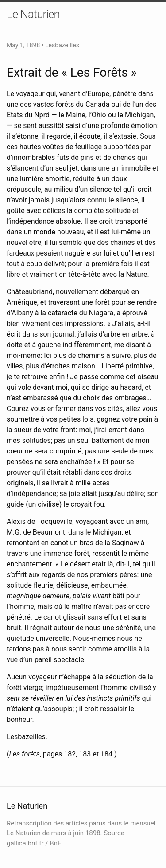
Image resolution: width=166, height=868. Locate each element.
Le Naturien (33, 14)
